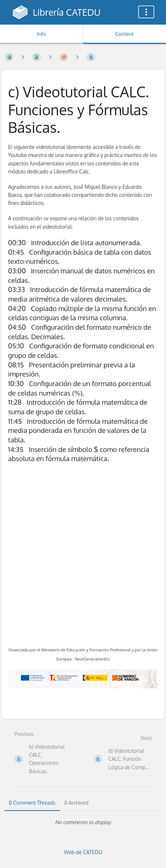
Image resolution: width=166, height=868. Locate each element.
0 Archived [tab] (76, 803)
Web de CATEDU (83, 852)
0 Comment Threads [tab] (32, 803)
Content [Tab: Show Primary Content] (125, 34)
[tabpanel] (83, 822)
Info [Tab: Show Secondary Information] (41, 34)
